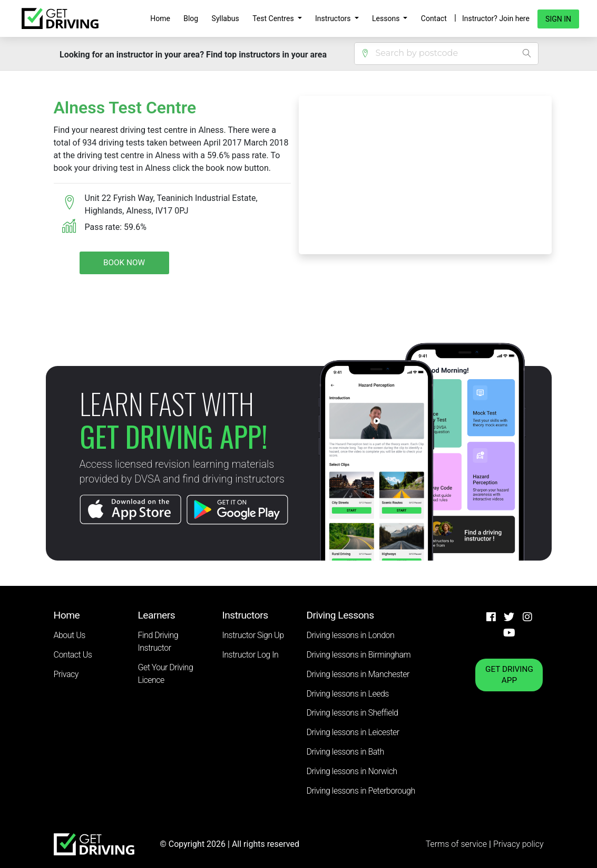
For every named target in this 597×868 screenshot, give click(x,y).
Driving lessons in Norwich (352, 771)
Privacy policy (518, 844)
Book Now (124, 263)
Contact (434, 18)
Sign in (558, 19)
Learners (157, 615)
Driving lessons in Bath (345, 752)
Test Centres (274, 18)
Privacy (66, 674)
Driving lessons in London (351, 635)
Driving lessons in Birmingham (359, 655)
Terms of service (457, 844)
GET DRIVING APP (509, 675)
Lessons (387, 18)
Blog (191, 18)
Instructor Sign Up (253, 635)
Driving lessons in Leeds (348, 694)
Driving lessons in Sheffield (353, 713)
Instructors (334, 18)
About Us (70, 635)
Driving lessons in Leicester (353, 732)
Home (160, 18)
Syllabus (226, 18)
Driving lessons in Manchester (358, 674)
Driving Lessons (340, 615)
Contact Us (73, 655)
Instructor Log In (251, 655)
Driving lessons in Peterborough (361, 791)
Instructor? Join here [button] (496, 18)
